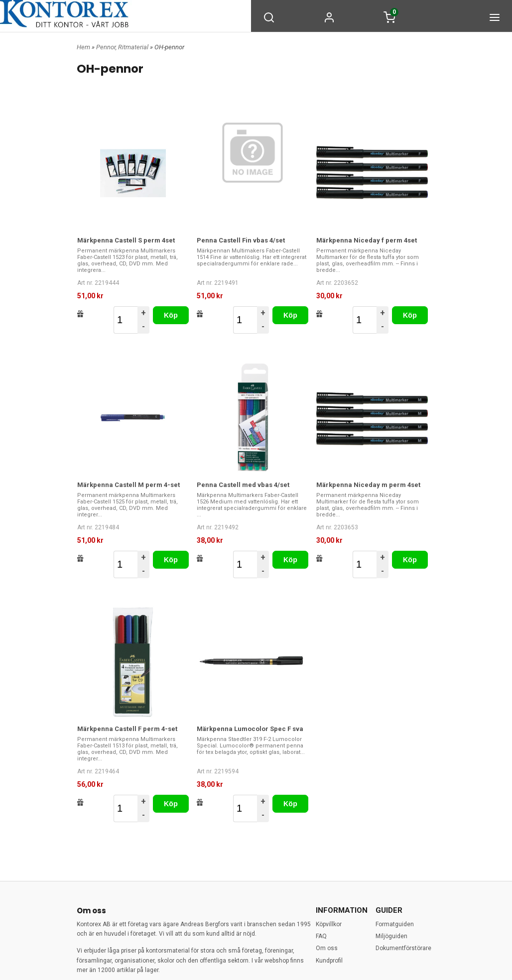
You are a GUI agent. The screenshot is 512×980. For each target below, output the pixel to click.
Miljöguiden (391, 936)
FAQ (321, 936)
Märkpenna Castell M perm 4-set (128, 485)
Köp (171, 315)
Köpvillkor (329, 924)
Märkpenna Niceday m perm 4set (368, 485)
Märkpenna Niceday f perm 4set (367, 240)
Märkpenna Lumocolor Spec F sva (250, 729)
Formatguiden (395, 924)
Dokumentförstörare (403, 948)
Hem (83, 47)
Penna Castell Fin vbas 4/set (241, 240)
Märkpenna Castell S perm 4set (126, 240)
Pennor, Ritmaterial (123, 47)
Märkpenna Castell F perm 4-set (127, 729)
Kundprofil (329, 961)
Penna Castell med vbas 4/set (243, 485)
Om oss (327, 948)
